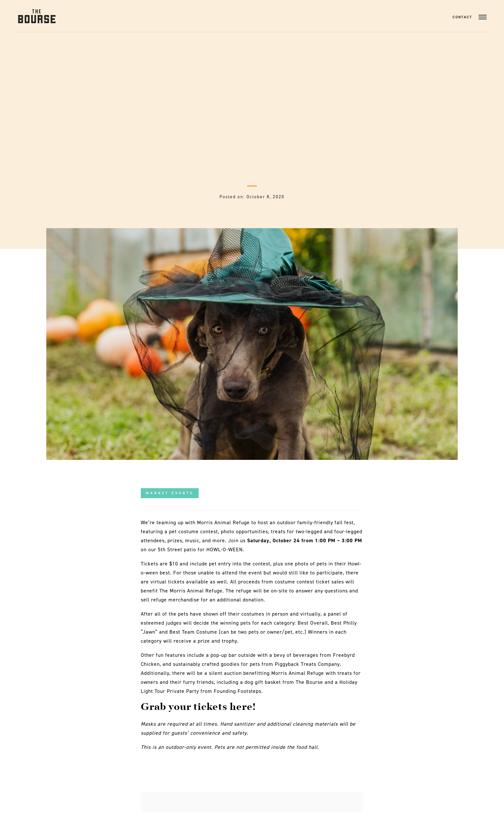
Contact (462, 17)
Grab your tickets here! (199, 708)
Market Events (170, 493)
